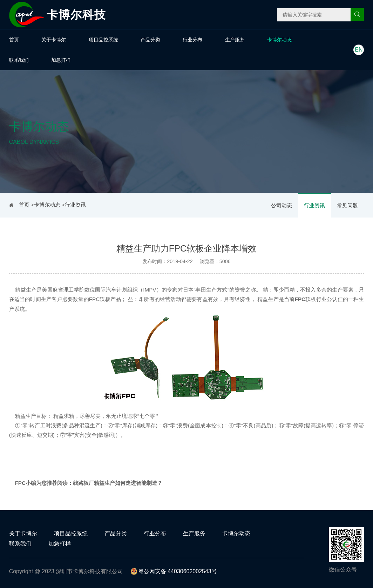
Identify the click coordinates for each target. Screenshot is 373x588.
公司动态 (282, 205)
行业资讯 (314, 205)
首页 (14, 40)
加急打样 (61, 60)
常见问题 (347, 205)
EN (359, 50)
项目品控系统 (103, 40)
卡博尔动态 (279, 40)
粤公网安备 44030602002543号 (174, 571)
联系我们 (19, 60)
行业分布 (192, 40)
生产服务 (235, 40)
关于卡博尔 (54, 40)
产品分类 (150, 40)
